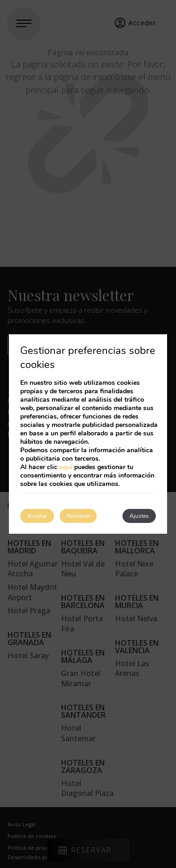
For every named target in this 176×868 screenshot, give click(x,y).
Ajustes (139, 516)
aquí (66, 467)
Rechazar (78, 516)
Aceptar (37, 516)
